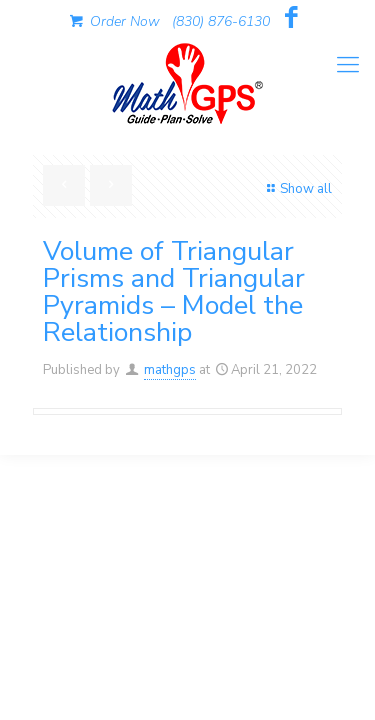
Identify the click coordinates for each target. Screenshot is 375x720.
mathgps (170, 370)
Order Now (113, 21)
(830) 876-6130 (221, 21)
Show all (297, 189)
